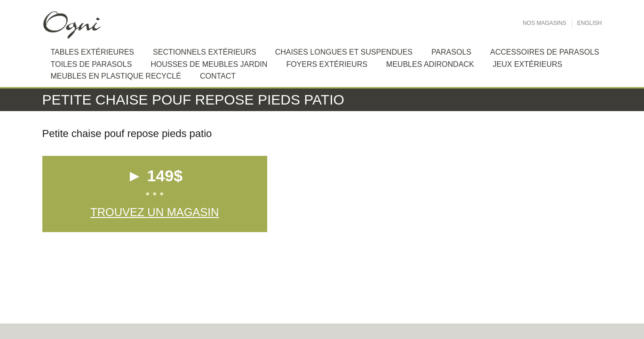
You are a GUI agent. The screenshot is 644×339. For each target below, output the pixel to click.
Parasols (451, 52)
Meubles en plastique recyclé (116, 76)
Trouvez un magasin (155, 212)
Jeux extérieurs (528, 64)
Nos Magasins (545, 23)
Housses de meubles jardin (209, 64)
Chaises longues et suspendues (344, 52)
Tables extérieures (93, 52)
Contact (218, 76)
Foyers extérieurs (326, 64)
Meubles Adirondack (430, 64)
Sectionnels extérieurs (205, 52)
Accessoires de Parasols (545, 52)
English (590, 23)
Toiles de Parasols (91, 64)
